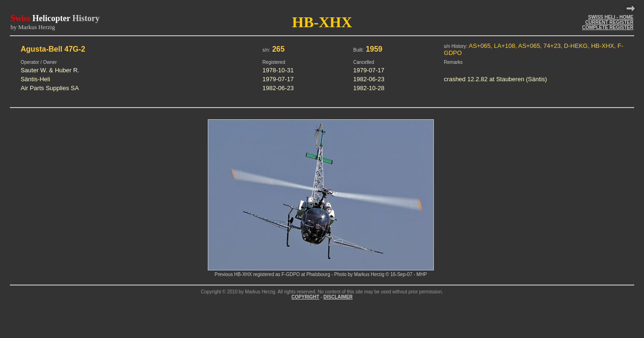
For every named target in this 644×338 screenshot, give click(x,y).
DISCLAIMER (338, 297)
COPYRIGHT (305, 297)
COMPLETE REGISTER (608, 27)
